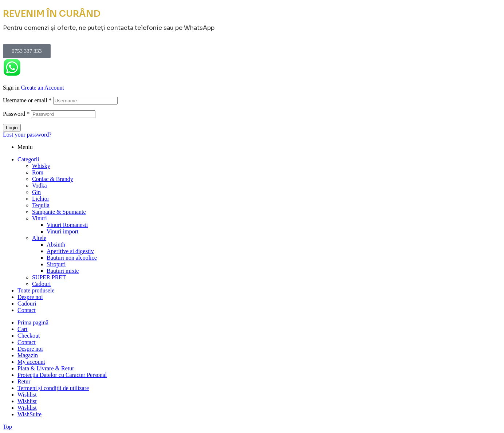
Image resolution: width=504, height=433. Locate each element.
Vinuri (40, 218)
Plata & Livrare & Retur (46, 368)
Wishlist (27, 395)
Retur (24, 381)
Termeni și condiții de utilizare (53, 388)
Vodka (40, 186)
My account (31, 362)
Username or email (27, 100)
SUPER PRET (49, 277)
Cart (23, 329)
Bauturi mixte (63, 271)
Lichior (41, 199)
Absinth (56, 245)
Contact (27, 310)
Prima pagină (33, 322)
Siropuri (56, 264)
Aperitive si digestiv (70, 251)
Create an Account (43, 88)
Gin (36, 192)
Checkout (29, 336)
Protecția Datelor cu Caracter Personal (62, 375)
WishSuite (29, 414)
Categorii (28, 159)
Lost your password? (27, 135)
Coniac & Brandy (53, 179)
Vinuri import (62, 231)
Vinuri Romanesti (67, 225)
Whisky (41, 166)
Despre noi (30, 297)
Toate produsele (36, 290)
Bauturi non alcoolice (72, 258)
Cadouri (42, 284)
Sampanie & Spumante (59, 212)
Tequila (41, 205)
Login (12, 128)
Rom (38, 172)
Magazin (28, 355)
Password (16, 114)
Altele (39, 238)
